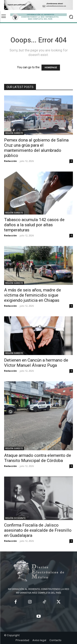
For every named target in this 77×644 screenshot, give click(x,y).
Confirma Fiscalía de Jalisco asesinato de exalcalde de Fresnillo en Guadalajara (38, 530)
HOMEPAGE (51, 68)
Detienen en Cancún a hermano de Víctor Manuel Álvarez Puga (36, 363)
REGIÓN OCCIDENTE (15, 518)
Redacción (10, 161)
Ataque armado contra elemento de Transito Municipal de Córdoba (38, 458)
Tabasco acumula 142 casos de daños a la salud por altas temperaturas (34, 225)
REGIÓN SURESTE (14, 133)
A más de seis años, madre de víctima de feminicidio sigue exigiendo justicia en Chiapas (33, 295)
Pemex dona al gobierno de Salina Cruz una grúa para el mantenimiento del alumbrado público (36, 148)
